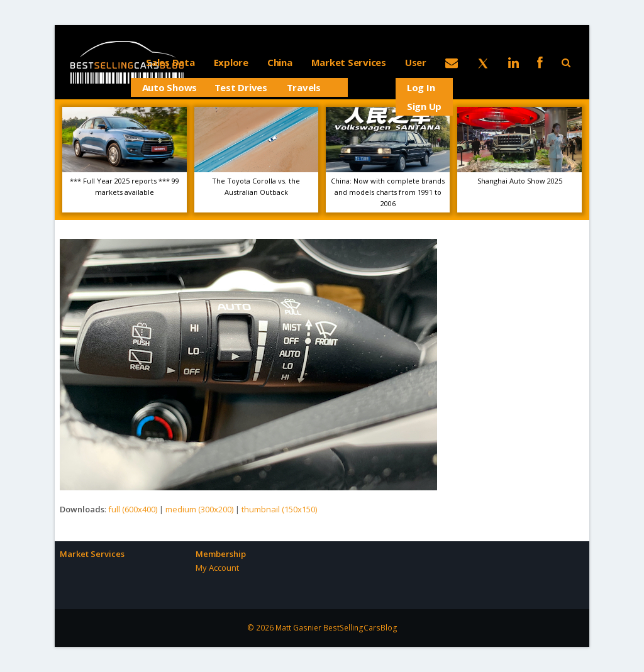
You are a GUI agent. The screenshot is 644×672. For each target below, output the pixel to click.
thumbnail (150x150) (279, 509)
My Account (217, 568)
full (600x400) (133, 509)
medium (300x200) (199, 509)
